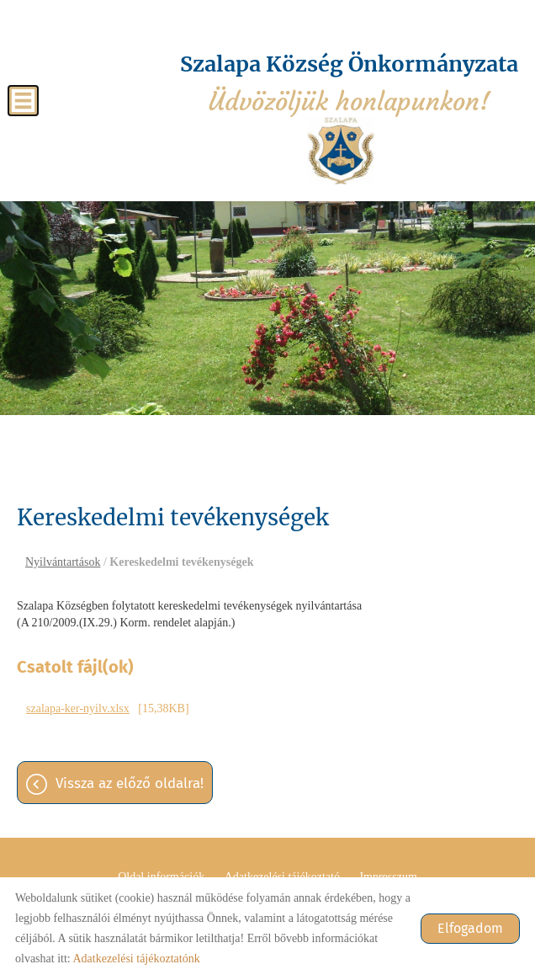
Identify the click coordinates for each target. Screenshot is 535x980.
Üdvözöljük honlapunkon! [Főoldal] (349, 84)
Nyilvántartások (63, 562)
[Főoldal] (341, 151)
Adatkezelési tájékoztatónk (136, 959)
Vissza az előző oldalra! (130, 783)
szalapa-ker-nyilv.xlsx (78, 708)
